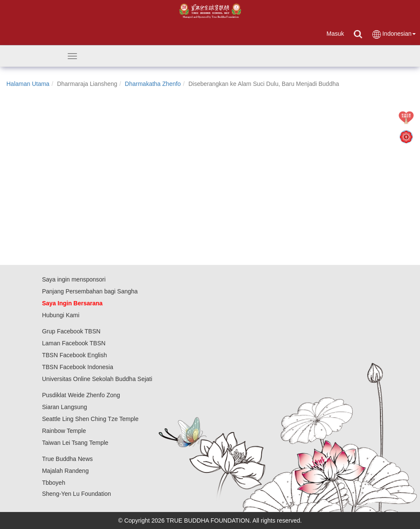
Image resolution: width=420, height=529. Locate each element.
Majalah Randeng (66, 471)
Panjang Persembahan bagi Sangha (90, 291)
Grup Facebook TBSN (71, 331)
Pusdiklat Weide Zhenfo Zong (81, 395)
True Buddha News (67, 459)
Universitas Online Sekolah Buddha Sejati (97, 379)
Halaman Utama (28, 84)
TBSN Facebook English (75, 355)
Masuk (335, 34)
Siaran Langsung (65, 407)
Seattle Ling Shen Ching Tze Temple (90, 419)
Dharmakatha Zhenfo (153, 84)
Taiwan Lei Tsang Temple (75, 443)
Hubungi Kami (61, 315)
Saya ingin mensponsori (74, 279)
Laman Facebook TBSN (74, 343)
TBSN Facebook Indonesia (78, 367)
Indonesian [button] (394, 34)
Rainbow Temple (64, 431)
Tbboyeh (54, 483)
